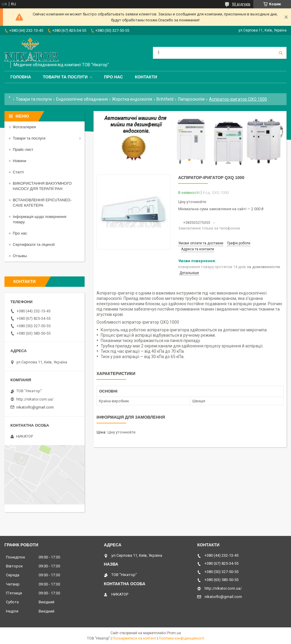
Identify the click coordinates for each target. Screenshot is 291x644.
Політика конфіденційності (182, 638)
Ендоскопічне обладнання (82, 99)
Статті (18, 172)
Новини (19, 161)
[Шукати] (281, 53)
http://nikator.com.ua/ (35, 399)
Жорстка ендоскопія (132, 99)
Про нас (113, 77)
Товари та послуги (65, 77)
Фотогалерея (24, 127)
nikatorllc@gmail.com (35, 407)
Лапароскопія (191, 99)
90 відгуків (241, 4)
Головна (21, 77)
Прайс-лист (23, 149)
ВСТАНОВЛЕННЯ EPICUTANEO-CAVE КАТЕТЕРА (42, 203)
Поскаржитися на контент (134, 638)
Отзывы (20, 256)
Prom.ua (174, 633)
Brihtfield (165, 99)
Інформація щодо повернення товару (39, 219)
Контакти (146, 77)
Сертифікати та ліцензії (34, 245)
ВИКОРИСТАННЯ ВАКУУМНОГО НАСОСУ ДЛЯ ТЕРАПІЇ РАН (42, 186)
